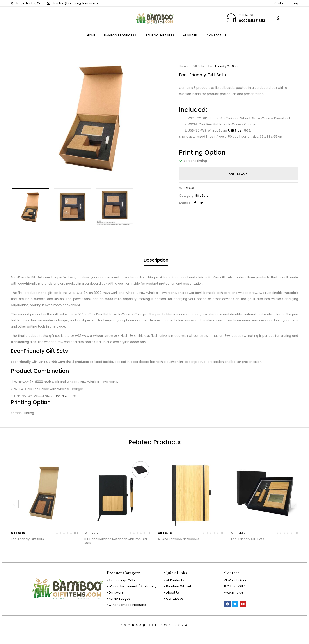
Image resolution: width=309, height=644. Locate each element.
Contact (280, 3)
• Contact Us (174, 599)
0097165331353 (252, 21)
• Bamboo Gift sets (178, 586)
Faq (295, 3)
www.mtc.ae (234, 592)
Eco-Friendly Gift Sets (27, 539)
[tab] (156, 261)
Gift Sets (198, 66)
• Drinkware (115, 592)
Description (156, 260)
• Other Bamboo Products (126, 605)
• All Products (174, 580)
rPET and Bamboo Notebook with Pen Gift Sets (116, 541)
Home (183, 66)
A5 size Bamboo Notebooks (178, 539)
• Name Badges (118, 599)
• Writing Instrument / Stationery (132, 586)
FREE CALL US (246, 15)
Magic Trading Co (26, 3)
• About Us (172, 592)
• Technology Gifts (121, 580)
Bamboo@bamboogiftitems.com (75, 3)
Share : (184, 203)
